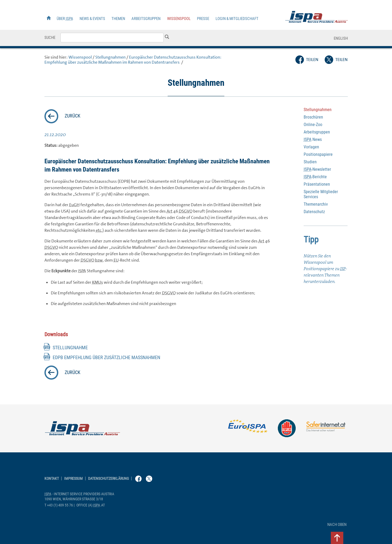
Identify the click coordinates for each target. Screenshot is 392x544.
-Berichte (315, 177)
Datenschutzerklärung (108, 479)
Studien (310, 162)
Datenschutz (314, 212)
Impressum (73, 479)
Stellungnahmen (110, 57)
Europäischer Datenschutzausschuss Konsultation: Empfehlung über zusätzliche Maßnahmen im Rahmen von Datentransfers (133, 60)
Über (65, 19)
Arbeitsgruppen (146, 19)
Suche (50, 38)
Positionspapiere (318, 154)
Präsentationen (317, 184)
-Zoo (313, 125)
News (313, 139)
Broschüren (313, 117)
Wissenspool (179, 19)
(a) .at (91, 505)
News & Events (92, 19)
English (341, 38)
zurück (73, 116)
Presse (203, 19)
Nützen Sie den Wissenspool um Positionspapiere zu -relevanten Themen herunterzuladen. (325, 269)
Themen (118, 19)
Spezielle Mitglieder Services (321, 194)
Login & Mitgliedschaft (237, 19)
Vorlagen (311, 147)
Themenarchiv (316, 204)
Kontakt (52, 479)
